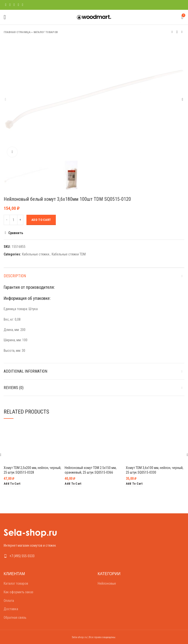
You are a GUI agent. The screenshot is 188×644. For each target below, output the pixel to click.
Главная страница (17, 32)
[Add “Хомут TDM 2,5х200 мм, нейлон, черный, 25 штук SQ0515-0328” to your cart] (12, 484)
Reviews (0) (14, 388)
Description (15, 276)
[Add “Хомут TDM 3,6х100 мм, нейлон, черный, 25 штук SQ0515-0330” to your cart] (134, 484)
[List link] (47, 556)
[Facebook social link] (6, 5)
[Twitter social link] (10, 5)
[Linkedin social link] (18, 5)
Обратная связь (15, 618)
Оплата (9, 601)
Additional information (25, 371)
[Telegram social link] (23, 5)
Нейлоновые (107, 583)
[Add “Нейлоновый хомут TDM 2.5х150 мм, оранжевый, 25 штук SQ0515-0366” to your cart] (73, 484)
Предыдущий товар (172, 32)
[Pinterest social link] (14, 5)
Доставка (11, 609)
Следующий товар (182, 32)
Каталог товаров (46, 32)
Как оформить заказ (18, 592)
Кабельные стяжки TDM (69, 254)
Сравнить (16, 233)
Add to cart (41, 220)
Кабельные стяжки (36, 254)
